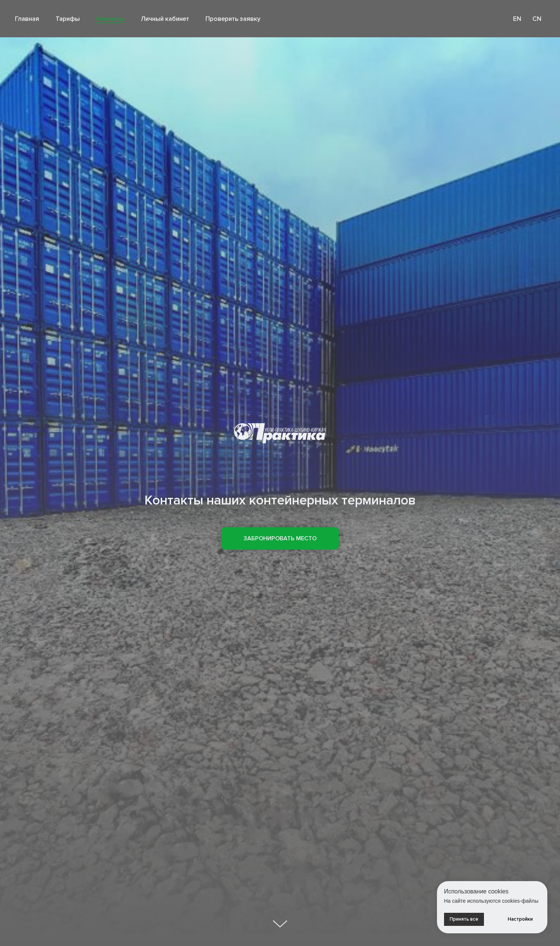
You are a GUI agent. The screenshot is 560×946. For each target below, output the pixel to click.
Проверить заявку (233, 19)
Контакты (110, 19)
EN (517, 19)
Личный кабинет (165, 19)
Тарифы (68, 19)
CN (537, 19)
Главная (27, 19)
